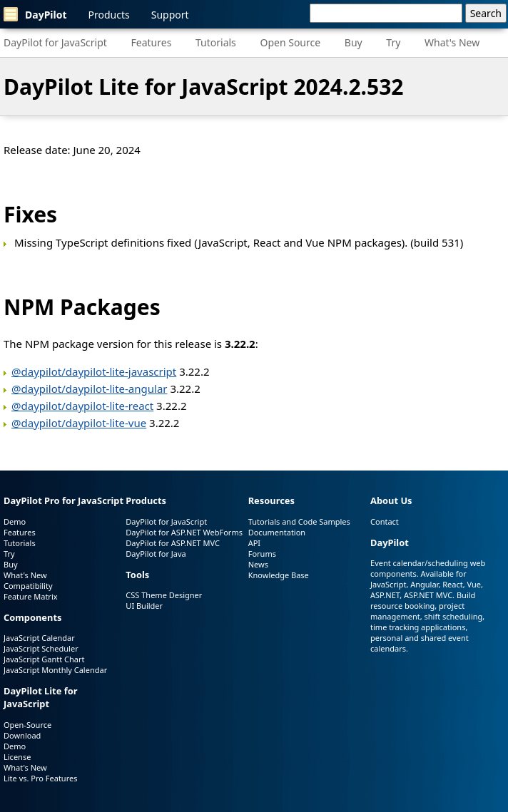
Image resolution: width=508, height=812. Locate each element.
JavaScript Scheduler (41, 648)
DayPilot (35, 14)
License (17, 757)
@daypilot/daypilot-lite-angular (90, 389)
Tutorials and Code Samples (299, 521)
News (258, 564)
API (254, 543)
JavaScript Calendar (39, 638)
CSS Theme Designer (164, 595)
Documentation (277, 532)
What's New (452, 42)
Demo (15, 521)
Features (152, 42)
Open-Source (27, 725)
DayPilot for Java (156, 554)
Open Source (290, 42)
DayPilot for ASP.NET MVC (173, 543)
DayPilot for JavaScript (55, 42)
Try (393, 42)
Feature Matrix (31, 596)
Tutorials (216, 42)
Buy (354, 42)
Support (170, 15)
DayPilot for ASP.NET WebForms (184, 532)
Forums (262, 554)
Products (109, 15)
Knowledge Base (279, 575)
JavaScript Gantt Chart (44, 659)
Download (22, 735)
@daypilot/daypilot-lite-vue (79, 423)
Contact (385, 521)
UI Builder (144, 606)
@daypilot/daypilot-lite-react (82, 406)
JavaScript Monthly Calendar (55, 670)
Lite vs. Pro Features (40, 778)
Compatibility (28, 586)
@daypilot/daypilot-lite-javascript (94, 371)
